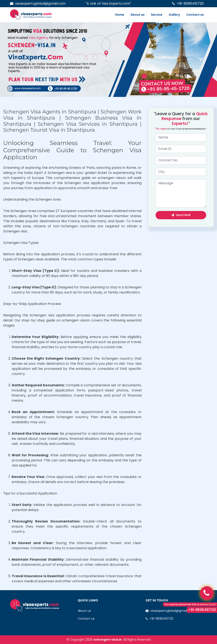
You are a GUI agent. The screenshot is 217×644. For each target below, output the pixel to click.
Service (157, 15)
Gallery (174, 15)
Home (120, 15)
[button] (16, 60)
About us (138, 15)
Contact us (195, 15)
